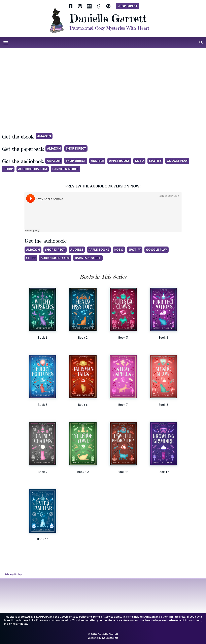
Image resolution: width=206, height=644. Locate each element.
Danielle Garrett (108, 18)
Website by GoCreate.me (103, 637)
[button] (6, 43)
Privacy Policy (13, 574)
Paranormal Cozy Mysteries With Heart (109, 28)
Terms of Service (103, 616)
